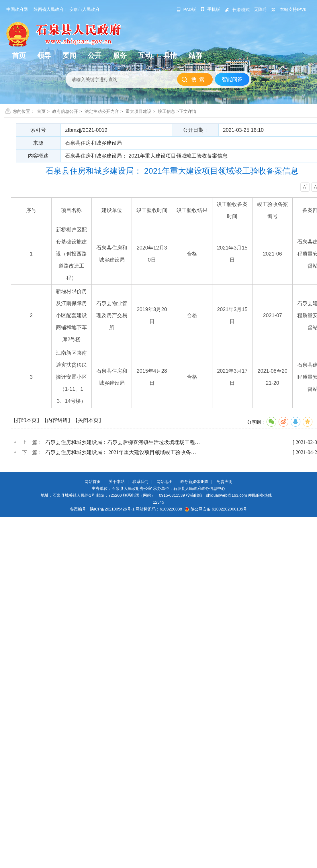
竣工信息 (167, 111)
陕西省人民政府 (49, 9)
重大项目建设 (138, 111)
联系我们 (140, 482)
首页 (41, 111)
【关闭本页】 (88, 420)
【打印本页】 (26, 420)
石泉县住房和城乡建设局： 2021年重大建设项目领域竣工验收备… (121, 452)
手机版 (210, 9)
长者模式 (237, 10)
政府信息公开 (65, 111)
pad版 (186, 9)
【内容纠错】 (57, 420)
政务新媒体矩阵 (194, 482)
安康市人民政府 (84, 9)
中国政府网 (17, 9)
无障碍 (260, 9)
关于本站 (117, 482)
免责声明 (224, 482)
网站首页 (93, 482)
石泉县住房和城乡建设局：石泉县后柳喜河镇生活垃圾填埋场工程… (123, 442)
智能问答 (232, 79)
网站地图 (165, 482)
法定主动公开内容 (102, 111)
